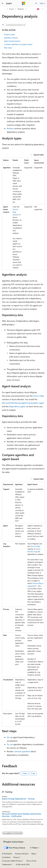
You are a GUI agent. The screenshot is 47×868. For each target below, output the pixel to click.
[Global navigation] (3, 3)
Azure (11, 9)
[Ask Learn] (38, 9)
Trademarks (6, 864)
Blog (33, 854)
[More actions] (43, 9)
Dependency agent (17, 406)
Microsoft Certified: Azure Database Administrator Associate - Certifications (22, 815)
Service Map (38, 396)
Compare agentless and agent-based (18, 44)
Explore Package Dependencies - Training (18, 799)
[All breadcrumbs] (4, 9)
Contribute (6, 857)
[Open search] (36, 3)
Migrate (21, 9)
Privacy (16, 857)
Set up (10, 737)
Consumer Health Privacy (12, 861)
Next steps (8, 48)
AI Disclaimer (7, 854)
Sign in (42, 3)
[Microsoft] (24, 3)
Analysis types (9, 34)
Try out (10, 744)
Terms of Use (31, 861)
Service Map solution (16, 212)
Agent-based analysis (12, 41)
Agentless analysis (11, 38)
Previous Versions (22, 854)
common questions (22, 751)
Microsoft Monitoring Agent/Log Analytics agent (23, 403)
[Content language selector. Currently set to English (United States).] (13, 842)
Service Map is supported (36, 585)
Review (10, 128)
